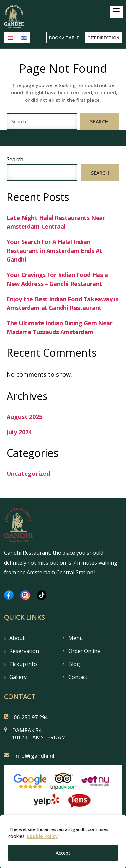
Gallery (18, 677)
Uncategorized (28, 473)
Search (15, 159)
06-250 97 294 (31, 717)
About (17, 638)
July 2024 (19, 432)
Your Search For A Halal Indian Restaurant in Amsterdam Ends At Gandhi (54, 251)
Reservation (24, 651)
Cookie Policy (42, 836)
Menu (76, 638)
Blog (74, 664)
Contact (78, 677)
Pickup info (23, 664)
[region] (63, 842)
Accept (63, 853)
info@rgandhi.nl (34, 756)
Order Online (84, 651)
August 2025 (24, 417)
